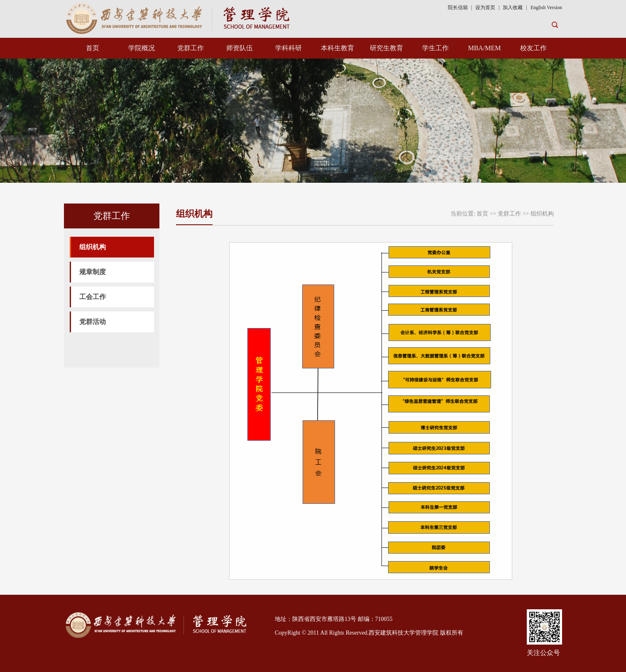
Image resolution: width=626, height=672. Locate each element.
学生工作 (435, 48)
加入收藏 (513, 7)
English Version (546, 7)
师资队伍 (240, 48)
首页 (93, 48)
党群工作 (191, 48)
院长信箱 (458, 7)
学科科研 (289, 48)
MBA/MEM (484, 48)
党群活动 (93, 322)
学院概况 (142, 48)
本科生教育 (337, 48)
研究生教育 (386, 48)
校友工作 (533, 48)
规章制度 (93, 272)
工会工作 (93, 297)
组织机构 (93, 247)
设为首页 (485, 7)
